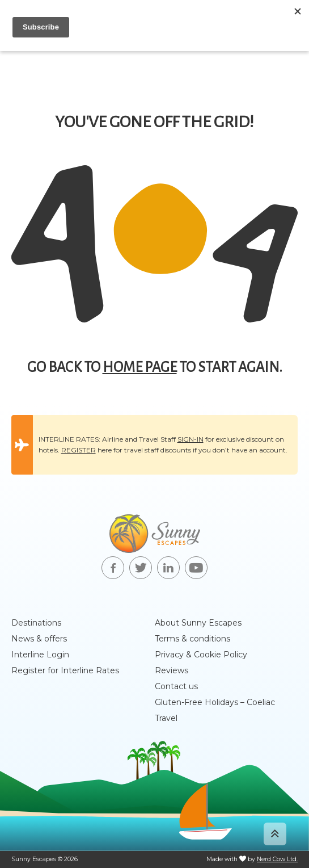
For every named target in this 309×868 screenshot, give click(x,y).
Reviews (172, 670)
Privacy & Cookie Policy (201, 655)
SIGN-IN (191, 439)
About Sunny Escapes (198, 623)
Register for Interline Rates (65, 670)
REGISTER (79, 450)
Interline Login (40, 655)
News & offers (39, 639)
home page (140, 367)
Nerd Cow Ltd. (277, 859)
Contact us (176, 686)
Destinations (36, 623)
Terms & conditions (192, 639)
